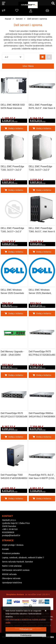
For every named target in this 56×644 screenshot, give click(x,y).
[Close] (26, 629)
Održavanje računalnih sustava (16, 570)
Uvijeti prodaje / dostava (13, 545)
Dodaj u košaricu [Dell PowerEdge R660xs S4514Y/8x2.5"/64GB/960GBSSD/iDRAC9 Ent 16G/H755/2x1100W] (42, 437)
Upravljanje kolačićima (12, 583)
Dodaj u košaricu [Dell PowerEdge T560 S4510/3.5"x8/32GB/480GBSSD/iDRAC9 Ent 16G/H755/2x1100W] (14, 498)
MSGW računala (9, 574)
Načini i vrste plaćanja (12, 566)
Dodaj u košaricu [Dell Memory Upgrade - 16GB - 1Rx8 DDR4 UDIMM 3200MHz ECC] (14, 375)
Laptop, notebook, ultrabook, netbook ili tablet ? (23, 558)
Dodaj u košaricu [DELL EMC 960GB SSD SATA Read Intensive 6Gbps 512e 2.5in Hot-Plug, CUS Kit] (14, 128)
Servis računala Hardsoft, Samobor (18, 562)
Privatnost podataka (11, 553)
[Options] (26, 635)
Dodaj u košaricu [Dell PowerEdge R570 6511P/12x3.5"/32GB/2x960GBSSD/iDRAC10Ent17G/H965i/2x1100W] (14, 437)
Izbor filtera (28, 66)
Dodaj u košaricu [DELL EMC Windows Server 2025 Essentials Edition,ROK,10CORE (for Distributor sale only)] (14, 313)
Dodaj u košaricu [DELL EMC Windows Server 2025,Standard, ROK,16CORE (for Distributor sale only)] (42, 313)
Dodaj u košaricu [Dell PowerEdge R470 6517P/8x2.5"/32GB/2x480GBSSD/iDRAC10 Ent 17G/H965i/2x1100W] (42, 375)
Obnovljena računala (11, 578)
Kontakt (5, 549)
